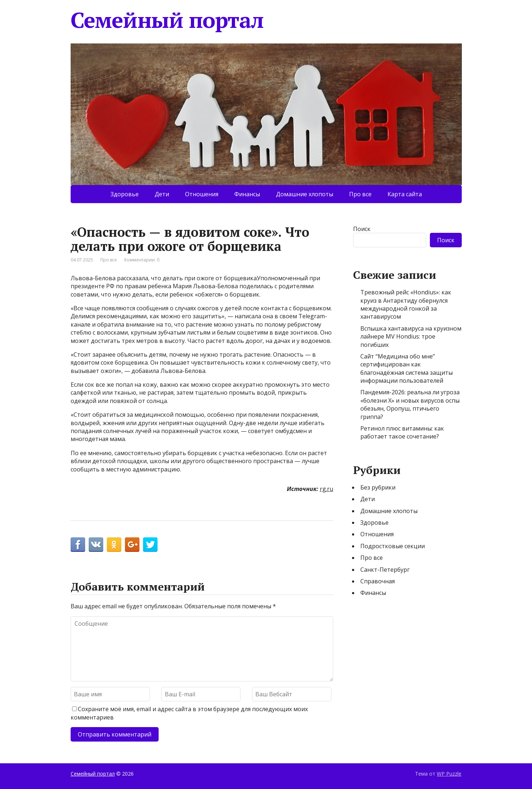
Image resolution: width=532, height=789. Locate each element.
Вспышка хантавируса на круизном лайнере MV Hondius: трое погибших (411, 337)
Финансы (247, 194)
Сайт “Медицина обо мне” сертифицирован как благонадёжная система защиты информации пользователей (407, 368)
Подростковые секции (393, 546)
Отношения (202, 194)
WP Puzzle (449, 774)
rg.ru (326, 489)
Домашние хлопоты (305, 194)
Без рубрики (378, 487)
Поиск (362, 229)
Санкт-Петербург (385, 570)
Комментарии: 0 (142, 260)
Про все (360, 194)
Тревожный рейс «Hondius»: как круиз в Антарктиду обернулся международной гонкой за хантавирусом (406, 304)
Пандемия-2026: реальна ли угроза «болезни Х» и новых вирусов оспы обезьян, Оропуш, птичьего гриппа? (410, 404)
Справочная (378, 581)
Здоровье (125, 194)
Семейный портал (167, 20)
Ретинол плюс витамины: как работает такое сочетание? (402, 432)
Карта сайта (405, 194)
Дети (162, 194)
